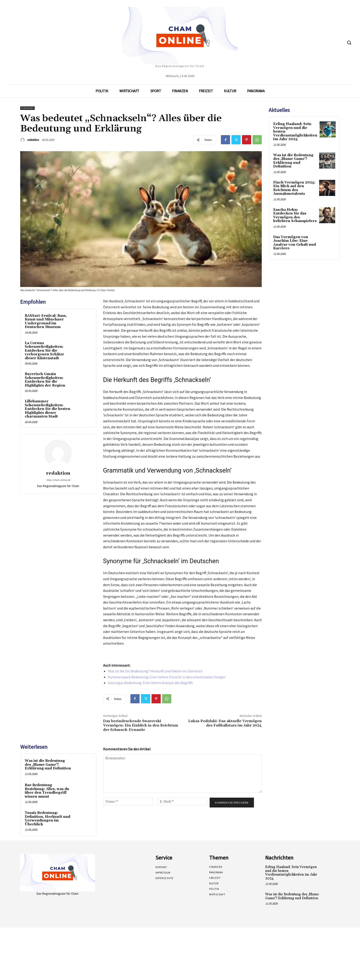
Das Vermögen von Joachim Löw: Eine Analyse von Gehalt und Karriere (295, 243)
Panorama (27, 108)
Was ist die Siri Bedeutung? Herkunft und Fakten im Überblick (155, 671)
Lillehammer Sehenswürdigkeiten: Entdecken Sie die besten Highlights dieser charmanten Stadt (48, 409)
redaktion (33, 140)
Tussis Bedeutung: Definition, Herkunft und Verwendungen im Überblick (48, 819)
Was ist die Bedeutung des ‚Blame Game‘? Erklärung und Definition (48, 765)
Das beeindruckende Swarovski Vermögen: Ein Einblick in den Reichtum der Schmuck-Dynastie (141, 725)
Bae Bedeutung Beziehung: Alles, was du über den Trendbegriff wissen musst (47, 791)
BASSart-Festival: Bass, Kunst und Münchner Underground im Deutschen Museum (46, 322)
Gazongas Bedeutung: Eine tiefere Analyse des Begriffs (150, 683)
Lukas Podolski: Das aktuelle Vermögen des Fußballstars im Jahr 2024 (225, 723)
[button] (349, 42)
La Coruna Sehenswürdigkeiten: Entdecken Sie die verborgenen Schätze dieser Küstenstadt (44, 351)
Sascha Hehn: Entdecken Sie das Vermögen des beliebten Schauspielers (295, 216)
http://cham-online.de (58, 480)
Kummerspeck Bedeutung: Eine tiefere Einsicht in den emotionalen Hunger (167, 677)
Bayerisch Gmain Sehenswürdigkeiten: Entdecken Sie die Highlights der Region (45, 380)
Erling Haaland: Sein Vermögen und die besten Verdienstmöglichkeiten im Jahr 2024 (291, 873)
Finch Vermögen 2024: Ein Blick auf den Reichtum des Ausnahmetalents (294, 188)
